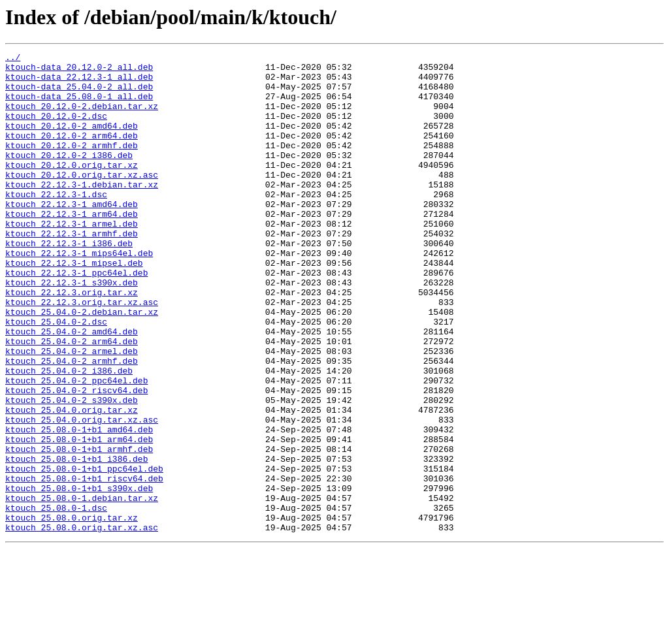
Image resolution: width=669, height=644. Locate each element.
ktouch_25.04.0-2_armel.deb (72, 411)
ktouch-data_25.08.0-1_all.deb (79, 106)
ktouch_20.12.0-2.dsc (56, 129)
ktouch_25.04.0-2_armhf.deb (72, 423)
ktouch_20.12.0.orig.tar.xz (72, 188)
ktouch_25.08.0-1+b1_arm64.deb (79, 517)
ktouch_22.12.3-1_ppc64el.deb (76, 317)
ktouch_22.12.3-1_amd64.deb (72, 235)
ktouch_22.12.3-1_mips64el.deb (79, 294)
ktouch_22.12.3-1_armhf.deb (72, 270)
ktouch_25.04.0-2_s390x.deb (72, 470)
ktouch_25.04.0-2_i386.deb (69, 435)
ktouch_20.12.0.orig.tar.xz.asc (82, 200)
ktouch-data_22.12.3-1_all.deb (79, 82)
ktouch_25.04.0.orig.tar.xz (72, 482)
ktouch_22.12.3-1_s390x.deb (72, 329)
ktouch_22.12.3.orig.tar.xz (72, 341)
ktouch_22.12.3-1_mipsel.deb (74, 306)
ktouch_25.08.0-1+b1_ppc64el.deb (84, 553)
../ (13, 59)
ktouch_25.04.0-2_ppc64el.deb (76, 447)
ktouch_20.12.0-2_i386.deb (69, 176)
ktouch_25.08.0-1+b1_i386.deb (76, 541)
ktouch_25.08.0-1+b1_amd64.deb (79, 506)
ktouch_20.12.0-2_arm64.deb (72, 153)
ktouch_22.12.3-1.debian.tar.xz (82, 212)
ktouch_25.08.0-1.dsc (56, 600)
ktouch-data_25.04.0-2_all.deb (79, 94)
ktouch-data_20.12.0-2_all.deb (79, 71)
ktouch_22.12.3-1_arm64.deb (72, 247)
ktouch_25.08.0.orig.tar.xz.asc (82, 623)
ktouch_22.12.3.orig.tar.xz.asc (82, 353)
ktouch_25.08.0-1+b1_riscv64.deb (84, 564)
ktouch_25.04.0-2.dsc (56, 376)
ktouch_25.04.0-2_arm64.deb (72, 400)
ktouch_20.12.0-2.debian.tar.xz (82, 118)
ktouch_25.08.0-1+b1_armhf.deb (79, 529)
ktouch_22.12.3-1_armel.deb (72, 259)
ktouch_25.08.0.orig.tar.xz (72, 611)
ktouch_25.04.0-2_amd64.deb (72, 388)
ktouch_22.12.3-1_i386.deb (69, 282)
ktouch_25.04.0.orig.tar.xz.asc (82, 494)
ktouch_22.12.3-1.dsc (56, 223)
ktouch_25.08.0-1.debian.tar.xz (82, 588)
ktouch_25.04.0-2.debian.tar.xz (82, 364)
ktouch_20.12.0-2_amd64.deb (72, 141)
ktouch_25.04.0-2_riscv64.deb (76, 459)
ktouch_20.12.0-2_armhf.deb (72, 165)
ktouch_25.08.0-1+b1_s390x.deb (79, 576)
